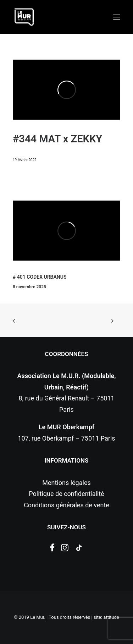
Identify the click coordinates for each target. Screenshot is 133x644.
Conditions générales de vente (66, 505)
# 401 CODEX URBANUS (40, 277)
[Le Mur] (24, 17)
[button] (117, 17)
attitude (111, 617)
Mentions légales (66, 483)
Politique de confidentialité (66, 494)
